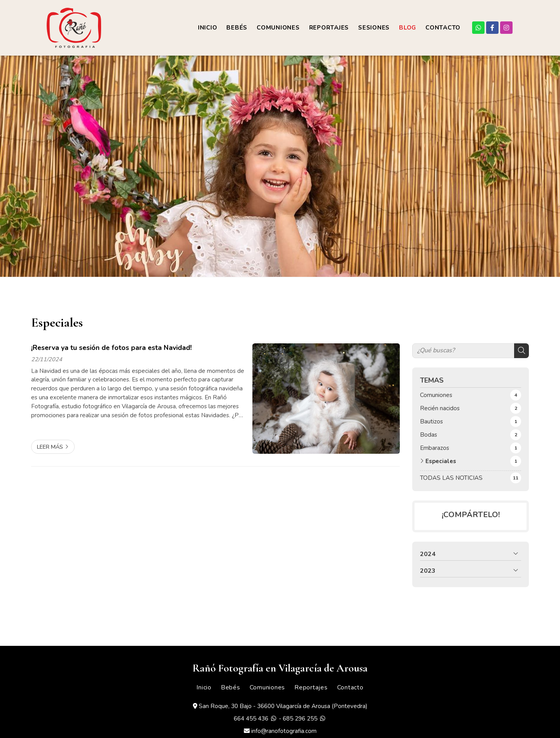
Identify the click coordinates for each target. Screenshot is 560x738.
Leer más (50, 447)
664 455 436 (251, 719)
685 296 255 (300, 719)
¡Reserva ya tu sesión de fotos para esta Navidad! (111, 348)
